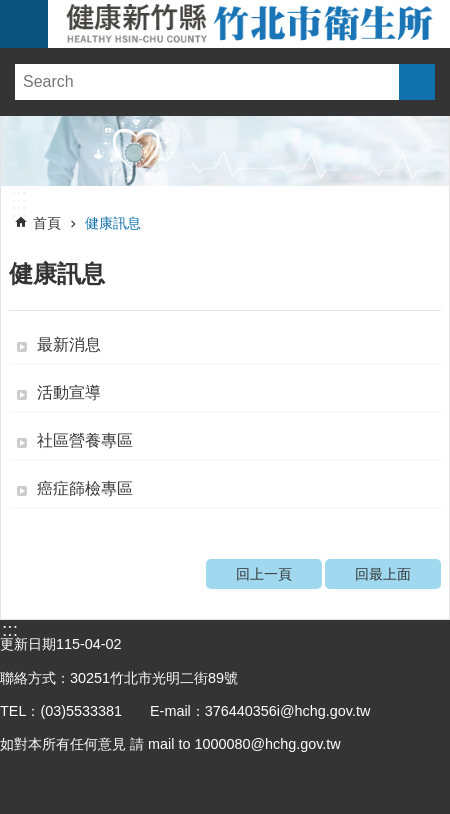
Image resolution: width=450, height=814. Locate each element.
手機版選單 (24, 24)
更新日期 (28, 644)
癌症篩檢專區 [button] (85, 488)
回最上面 (383, 574)
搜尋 (417, 82)
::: (19, 196)
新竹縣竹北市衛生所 (249, 24)
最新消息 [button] (69, 344)
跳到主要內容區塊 (10, 10)
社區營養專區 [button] (85, 440)
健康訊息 (113, 223)
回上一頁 (264, 574)
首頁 (47, 223)
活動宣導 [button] (69, 392)
